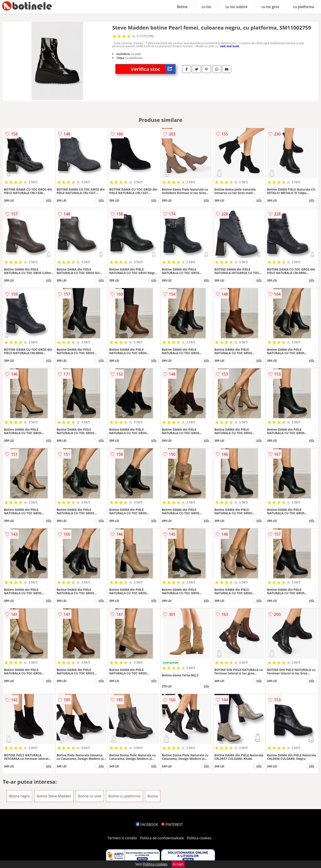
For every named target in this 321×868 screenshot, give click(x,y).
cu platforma (304, 7)
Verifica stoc (153, 69)
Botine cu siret (90, 796)
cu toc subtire (236, 7)
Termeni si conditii (122, 838)
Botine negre (19, 796)
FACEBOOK (147, 825)
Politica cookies (199, 838)
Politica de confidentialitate (162, 838)
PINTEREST (172, 825)
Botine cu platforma (124, 796)
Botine (182, 7)
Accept (178, 864)
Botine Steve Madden (54, 796)
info (49, 200)
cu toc (207, 7)
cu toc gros (270, 7)
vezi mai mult (230, 46)
